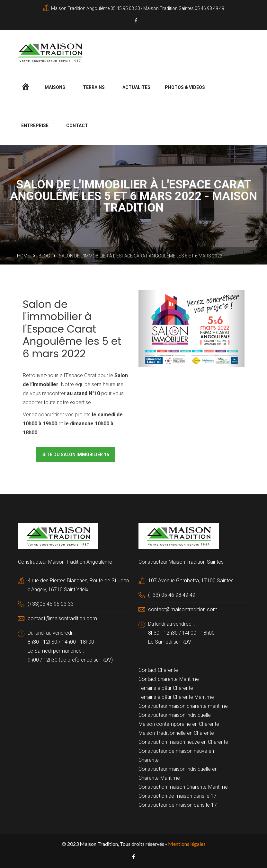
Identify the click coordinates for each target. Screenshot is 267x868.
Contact (77, 126)
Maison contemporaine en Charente (179, 724)
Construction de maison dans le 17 (178, 796)
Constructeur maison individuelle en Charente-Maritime (178, 773)
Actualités (136, 87)
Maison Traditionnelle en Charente (176, 733)
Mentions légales (187, 844)
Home (23, 256)
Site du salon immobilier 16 (76, 455)
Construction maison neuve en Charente (183, 742)
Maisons (55, 87)
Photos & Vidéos (185, 87)
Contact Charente (158, 670)
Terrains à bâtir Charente (166, 688)
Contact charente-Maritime (169, 679)
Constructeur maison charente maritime (183, 706)
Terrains (94, 87)
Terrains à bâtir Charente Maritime (176, 697)
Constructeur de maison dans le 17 (178, 805)
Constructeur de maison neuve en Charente (176, 755)
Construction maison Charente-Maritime (183, 787)
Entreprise (35, 126)
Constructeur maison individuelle (175, 715)
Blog (44, 256)
